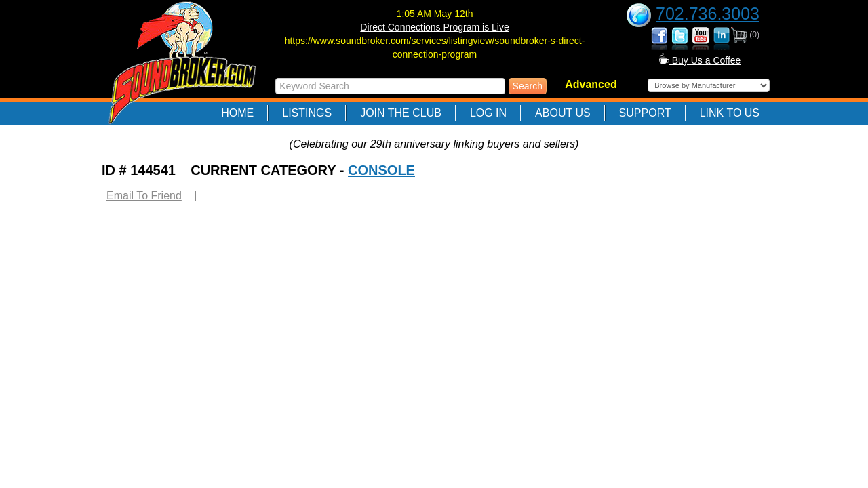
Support (645, 113)
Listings (307, 113)
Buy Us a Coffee (700, 60)
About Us (563, 113)
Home (237, 113)
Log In (488, 113)
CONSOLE (381, 170)
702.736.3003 (708, 14)
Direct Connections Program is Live (434, 27)
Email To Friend (144, 196)
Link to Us (730, 113)
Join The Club (401, 113)
